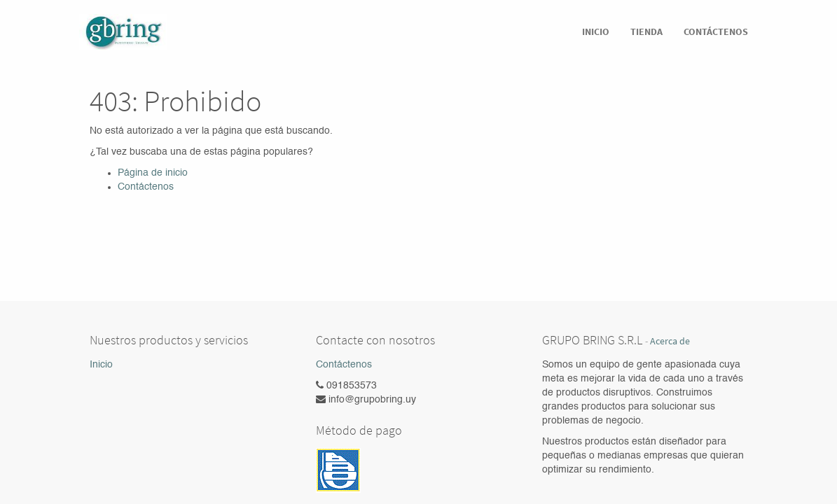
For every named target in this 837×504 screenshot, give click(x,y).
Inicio (101, 365)
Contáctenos (146, 187)
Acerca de (670, 341)
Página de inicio (153, 173)
